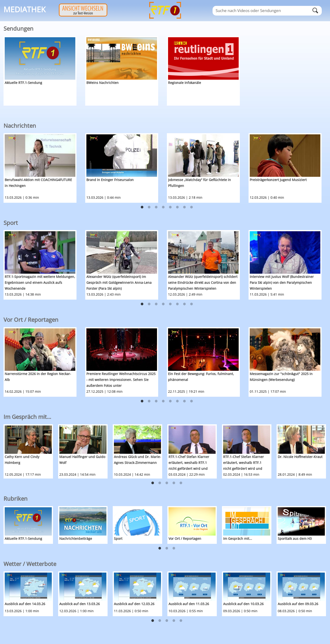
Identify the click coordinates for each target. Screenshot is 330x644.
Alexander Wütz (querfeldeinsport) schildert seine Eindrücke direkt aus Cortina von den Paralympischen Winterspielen (203, 283)
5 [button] (170, 207)
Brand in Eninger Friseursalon (110, 180)
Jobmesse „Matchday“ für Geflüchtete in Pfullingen (199, 183)
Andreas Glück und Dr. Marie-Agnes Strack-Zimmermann (137, 460)
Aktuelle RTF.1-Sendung (23, 83)
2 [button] (149, 207)
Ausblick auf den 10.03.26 (243, 604)
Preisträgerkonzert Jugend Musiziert (278, 180)
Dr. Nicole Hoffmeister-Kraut (300, 457)
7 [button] (185, 207)
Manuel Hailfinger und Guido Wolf (82, 460)
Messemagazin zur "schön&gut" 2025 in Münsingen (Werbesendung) (281, 377)
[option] (44, 71)
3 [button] (156, 207)
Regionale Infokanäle (185, 83)
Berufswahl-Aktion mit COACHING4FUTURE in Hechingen (38, 183)
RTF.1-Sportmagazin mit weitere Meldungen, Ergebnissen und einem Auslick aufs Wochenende (40, 283)
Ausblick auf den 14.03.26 (25, 604)
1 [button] (142, 207)
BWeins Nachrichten (103, 83)
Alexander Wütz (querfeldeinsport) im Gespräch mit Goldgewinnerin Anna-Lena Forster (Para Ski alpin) (119, 283)
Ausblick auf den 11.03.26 (189, 604)
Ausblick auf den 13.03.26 (80, 604)
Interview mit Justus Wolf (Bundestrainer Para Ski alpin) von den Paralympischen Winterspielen (282, 283)
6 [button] (177, 207)
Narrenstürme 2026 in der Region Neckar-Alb (38, 377)
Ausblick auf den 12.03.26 (134, 604)
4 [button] (163, 207)
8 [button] (192, 207)
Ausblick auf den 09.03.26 (298, 604)
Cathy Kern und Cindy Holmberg (22, 460)
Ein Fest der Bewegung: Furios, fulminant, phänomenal (201, 377)
